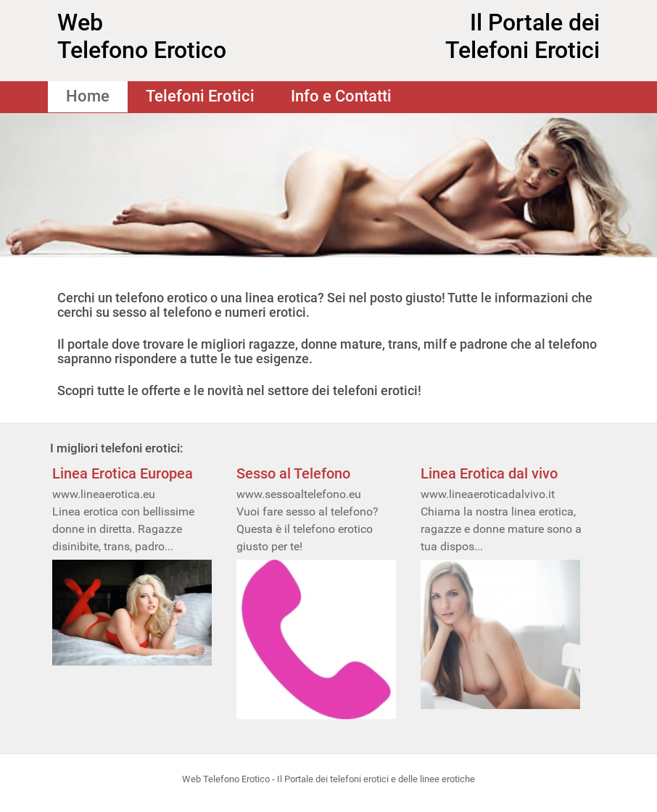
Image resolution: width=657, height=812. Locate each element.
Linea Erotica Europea (123, 473)
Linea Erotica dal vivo (489, 473)
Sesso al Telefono (293, 473)
